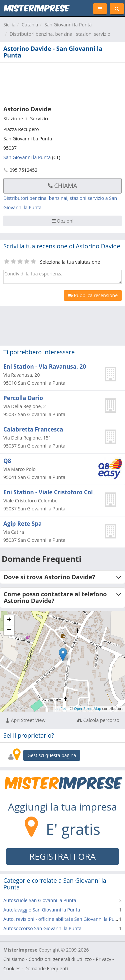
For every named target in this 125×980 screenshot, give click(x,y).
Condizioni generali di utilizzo (60, 959)
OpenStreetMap (88, 708)
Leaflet (60, 708)
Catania (30, 25)
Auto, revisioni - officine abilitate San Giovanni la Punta (62, 919)
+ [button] (9, 620)
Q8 (7, 461)
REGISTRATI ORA (62, 856)
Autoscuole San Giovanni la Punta (40, 900)
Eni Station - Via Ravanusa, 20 (45, 366)
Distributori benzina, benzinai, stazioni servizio (60, 34)
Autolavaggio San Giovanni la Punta (42, 910)
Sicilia (9, 25)
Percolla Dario (23, 398)
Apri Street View (25, 720)
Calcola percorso (98, 720)
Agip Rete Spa (22, 524)
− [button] (9, 630)
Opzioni (63, 221)
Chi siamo (14, 959)
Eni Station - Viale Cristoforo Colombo (56, 492)
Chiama (62, 186)
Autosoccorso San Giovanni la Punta (42, 928)
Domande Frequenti (46, 968)
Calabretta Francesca (33, 429)
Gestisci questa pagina (52, 755)
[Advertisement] (62, 83)
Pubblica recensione (93, 295)
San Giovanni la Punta (68, 25)
